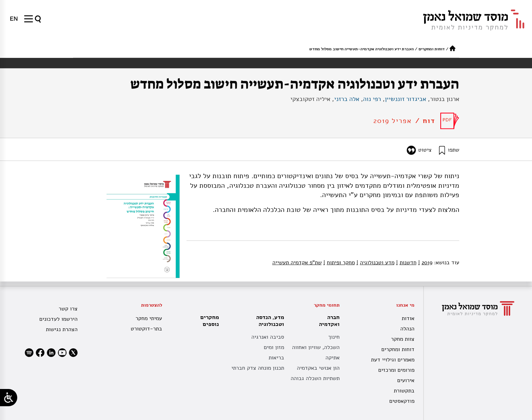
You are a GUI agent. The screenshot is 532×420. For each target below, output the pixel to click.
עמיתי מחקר (149, 318)
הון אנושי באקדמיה (318, 368)
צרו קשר (68, 309)
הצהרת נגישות (62, 329)
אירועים (406, 380)
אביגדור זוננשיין (405, 99)
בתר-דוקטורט (146, 329)
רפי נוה (372, 99)
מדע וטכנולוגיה (375, 263)
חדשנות (406, 263)
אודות (408, 318)
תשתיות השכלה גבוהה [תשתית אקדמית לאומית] (315, 378)
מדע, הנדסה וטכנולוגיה (268, 321)
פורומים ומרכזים (396, 370)
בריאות (276, 358)
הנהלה (407, 329)
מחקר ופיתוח (339, 263)
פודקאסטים (402, 401)
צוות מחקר (403, 339)
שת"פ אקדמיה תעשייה (297, 263)
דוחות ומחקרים (432, 49)
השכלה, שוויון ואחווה (316, 347)
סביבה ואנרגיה (268, 337)
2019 (425, 263)
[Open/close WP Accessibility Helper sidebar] (9, 398)
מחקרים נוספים (210, 321)
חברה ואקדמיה (328, 321)
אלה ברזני (347, 99)
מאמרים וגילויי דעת (393, 360)
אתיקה (333, 358)
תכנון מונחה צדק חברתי (258, 368)
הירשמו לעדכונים (58, 319)
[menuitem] (14, 19)
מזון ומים (274, 347)
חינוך (334, 337)
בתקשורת (404, 391)
